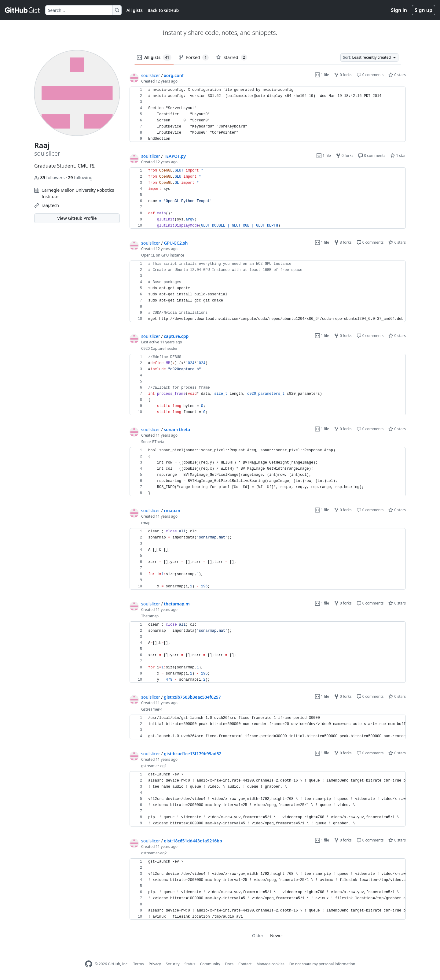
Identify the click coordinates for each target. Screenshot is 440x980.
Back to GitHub (163, 10)
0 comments (370, 75)
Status (190, 964)
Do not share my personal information (322, 964)
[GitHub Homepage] (89, 964)
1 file (322, 75)
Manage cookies (270, 964)
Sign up (424, 10)
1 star (398, 155)
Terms (139, 964)
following (80, 178)
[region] (268, 114)
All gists (135, 10)
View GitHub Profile (77, 218)
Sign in (399, 10)
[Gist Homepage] (23, 10)
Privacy (155, 964)
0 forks (343, 75)
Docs (229, 964)
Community (210, 964)
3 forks (343, 242)
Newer (277, 936)
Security (173, 964)
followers (50, 178)
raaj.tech (50, 205)
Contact (245, 964)
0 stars (397, 75)
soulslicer (151, 75)
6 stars (397, 242)
